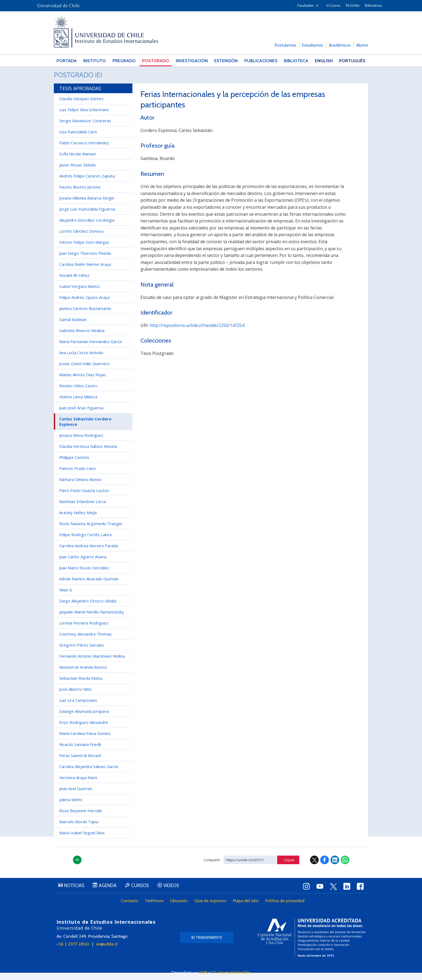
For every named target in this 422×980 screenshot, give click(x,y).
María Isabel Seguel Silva (82, 840)
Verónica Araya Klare (78, 785)
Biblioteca (297, 61)
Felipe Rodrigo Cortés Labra (85, 542)
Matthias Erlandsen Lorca (83, 509)
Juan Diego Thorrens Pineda (85, 260)
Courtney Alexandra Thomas (85, 641)
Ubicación (180, 908)
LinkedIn (335, 867)
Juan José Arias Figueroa (81, 415)
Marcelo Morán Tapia (79, 829)
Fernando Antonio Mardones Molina (92, 663)
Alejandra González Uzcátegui (87, 227)
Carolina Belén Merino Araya (85, 271)
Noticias (75, 893)
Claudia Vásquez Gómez (81, 106)
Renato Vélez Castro (78, 393)
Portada (66, 61)
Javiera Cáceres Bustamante (85, 316)
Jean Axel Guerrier (76, 796)
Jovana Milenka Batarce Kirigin (87, 205)
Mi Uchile (353, 6)
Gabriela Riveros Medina (82, 338)
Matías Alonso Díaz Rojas (82, 382)
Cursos (145, 893)
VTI (213, 972)
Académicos (340, 45)
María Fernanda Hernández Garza (90, 349)
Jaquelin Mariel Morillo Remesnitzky (92, 619)
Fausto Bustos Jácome (80, 194)
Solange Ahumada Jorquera (84, 719)
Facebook (325, 867)
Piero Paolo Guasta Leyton (84, 498)
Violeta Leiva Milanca (78, 404)
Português (353, 61)
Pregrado (124, 61)
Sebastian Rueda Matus (81, 685)
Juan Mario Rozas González (84, 575)
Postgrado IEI (82, 79)
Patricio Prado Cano (78, 476)
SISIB (203, 972)
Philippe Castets (74, 465)
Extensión (227, 61)
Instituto (95, 61)
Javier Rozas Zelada (77, 172)
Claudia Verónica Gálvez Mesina (88, 454)
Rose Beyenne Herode (81, 818)
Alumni (362, 45)
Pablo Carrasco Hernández (84, 150)
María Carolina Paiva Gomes (85, 741)
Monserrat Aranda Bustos (83, 674)
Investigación (192, 61)
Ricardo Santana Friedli (80, 752)
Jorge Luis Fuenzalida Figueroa (87, 216)
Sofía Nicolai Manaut (78, 161)
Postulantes (286, 45)
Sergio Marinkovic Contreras (85, 128)
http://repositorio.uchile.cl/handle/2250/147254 (197, 332)
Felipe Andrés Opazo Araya (84, 305)
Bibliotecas (373, 6)
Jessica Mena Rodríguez (81, 442)
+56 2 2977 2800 (73, 951)
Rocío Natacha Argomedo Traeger (91, 531)
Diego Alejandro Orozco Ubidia (88, 608)
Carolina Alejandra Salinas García (89, 774)
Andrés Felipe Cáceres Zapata (87, 183)
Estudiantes (313, 45)
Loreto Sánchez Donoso (81, 238)
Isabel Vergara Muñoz (80, 294)
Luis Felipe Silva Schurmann (84, 117)
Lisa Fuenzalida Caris (78, 139)
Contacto (131, 908)
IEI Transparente (207, 945)
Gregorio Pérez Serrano (82, 652)
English (325, 61)
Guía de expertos (211, 908)
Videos (179, 893)
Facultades (306, 6)
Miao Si (66, 597)
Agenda (111, 893)
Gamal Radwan (73, 327)
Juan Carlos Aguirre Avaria (83, 564)
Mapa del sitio (247, 908)
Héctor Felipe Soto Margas (84, 249)
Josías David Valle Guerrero (84, 371)
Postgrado (156, 61)
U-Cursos (333, 6)
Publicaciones (262, 61)
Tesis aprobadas (80, 96)
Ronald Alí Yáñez (74, 283)
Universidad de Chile (234, 972)
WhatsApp (345, 867)
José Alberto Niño (75, 696)
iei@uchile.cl (107, 951)
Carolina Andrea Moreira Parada (89, 553)
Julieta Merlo (71, 807)
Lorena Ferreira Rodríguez (84, 630)
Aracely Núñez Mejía (78, 520)
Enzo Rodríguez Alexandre (84, 730)
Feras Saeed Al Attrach (80, 763)
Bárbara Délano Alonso (80, 487)
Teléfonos (155, 908)
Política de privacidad (286, 908)
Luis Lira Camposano (78, 707)
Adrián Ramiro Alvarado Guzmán (89, 586)
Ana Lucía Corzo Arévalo (81, 360)
